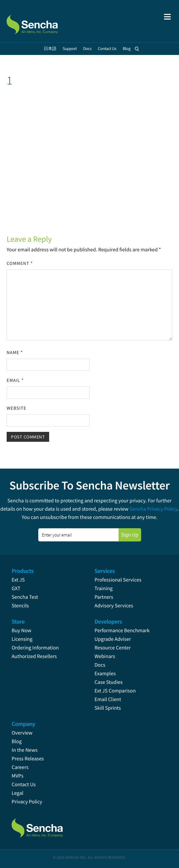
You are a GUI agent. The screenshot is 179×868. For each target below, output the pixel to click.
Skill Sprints (108, 708)
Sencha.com (41, 21)
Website (16, 408)
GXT (16, 588)
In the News (25, 750)
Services (105, 571)
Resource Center (113, 648)
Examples (105, 674)
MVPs (17, 776)
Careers (20, 767)
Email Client (108, 699)
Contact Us (24, 785)
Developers (108, 621)
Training (104, 588)
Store (18, 621)
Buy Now (21, 631)
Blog (17, 741)
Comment (20, 263)
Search (137, 49)
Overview (22, 733)
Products (23, 571)
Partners (104, 597)
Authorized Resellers (34, 656)
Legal (17, 793)
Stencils (20, 606)
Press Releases (28, 759)
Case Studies (109, 682)
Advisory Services (114, 606)
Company (23, 724)
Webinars (105, 656)
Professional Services (118, 580)
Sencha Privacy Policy (153, 509)
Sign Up (130, 535)
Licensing (22, 639)
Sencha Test (25, 597)
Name (15, 352)
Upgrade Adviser (113, 639)
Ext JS (18, 580)
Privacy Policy (27, 802)
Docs (100, 665)
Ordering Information (35, 648)
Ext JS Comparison (115, 691)
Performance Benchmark (122, 631)
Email (15, 380)
